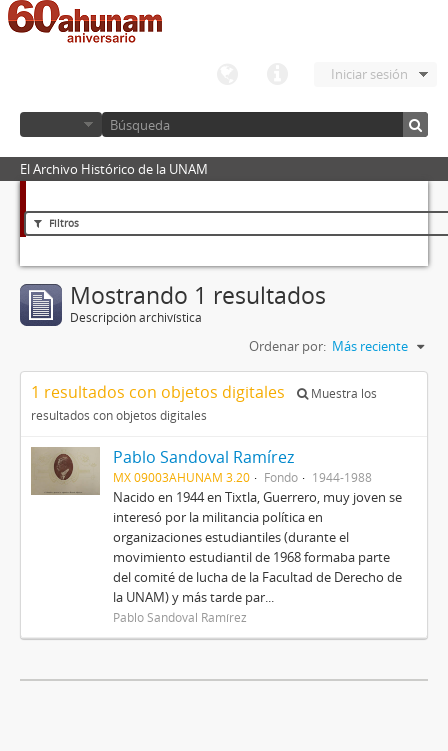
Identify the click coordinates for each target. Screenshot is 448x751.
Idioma (227, 75)
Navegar (61, 124)
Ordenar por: (287, 346)
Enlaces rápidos (277, 75)
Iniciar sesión (369, 74)
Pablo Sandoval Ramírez (203, 457)
